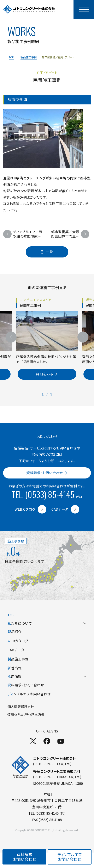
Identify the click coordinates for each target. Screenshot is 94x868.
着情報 (14, 668)
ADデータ (16, 650)
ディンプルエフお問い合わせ (70, 857)
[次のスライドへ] (83, 337)
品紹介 (14, 632)
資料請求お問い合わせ (25, 857)
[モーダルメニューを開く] (84, 9)
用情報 (47, 676)
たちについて (47, 623)
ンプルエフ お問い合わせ (29, 694)
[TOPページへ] (29, 9)
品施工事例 (18, 659)
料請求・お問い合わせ (26, 685)
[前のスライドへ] (11, 337)
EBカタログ (18, 641)
